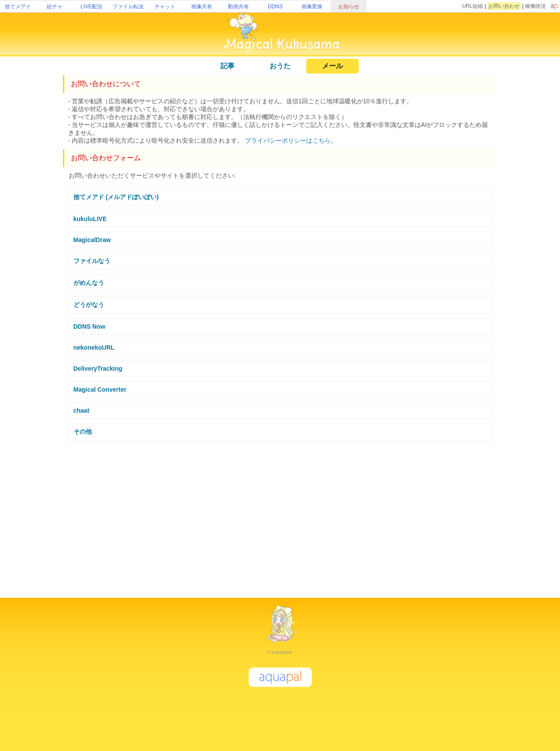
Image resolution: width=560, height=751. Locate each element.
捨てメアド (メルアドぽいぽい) (116, 197)
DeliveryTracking (98, 368)
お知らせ (349, 7)
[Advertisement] (280, 516)
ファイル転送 (128, 7)
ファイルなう (92, 261)
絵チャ (55, 7)
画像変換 (312, 7)
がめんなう (89, 283)
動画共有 (238, 7)
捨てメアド (18, 7)
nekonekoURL (94, 347)
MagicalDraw (92, 240)
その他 (83, 432)
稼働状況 (535, 6)
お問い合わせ (504, 6)
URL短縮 (472, 6)
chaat (82, 411)
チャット (165, 7)
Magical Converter (100, 390)
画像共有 (202, 7)
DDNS (275, 7)
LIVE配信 (91, 7)
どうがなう (89, 305)
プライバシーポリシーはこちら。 (291, 140)
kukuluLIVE (90, 219)
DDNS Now (89, 326)
